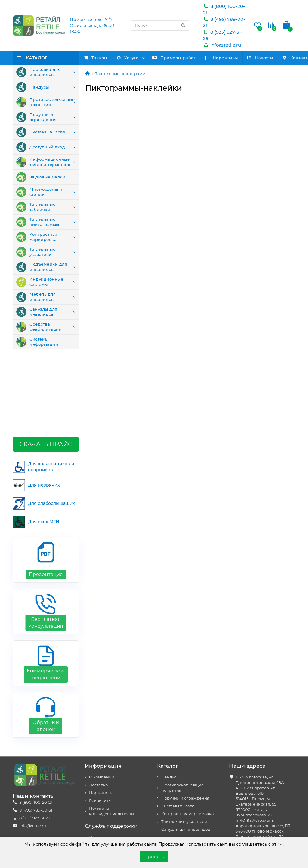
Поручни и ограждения (36, 118)
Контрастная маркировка (37, 241)
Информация (103, 692)
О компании (102, 703)
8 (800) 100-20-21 (36, 728)
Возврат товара (105, 771)
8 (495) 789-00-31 (36, 736)
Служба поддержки (111, 752)
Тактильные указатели (36, 256)
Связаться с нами (107, 764)
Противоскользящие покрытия (45, 103)
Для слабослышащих (44, 430)
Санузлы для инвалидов (37, 317)
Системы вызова (41, 134)
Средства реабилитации (39, 333)
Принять (154, 857)
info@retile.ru (222, 45)
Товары (100, 58)
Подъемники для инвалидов (42, 272)
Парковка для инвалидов (38, 72)
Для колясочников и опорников (43, 393)
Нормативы (254, 58)
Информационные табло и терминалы (44, 164)
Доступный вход (41, 149)
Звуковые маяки (41, 180)
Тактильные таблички (36, 210)
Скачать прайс (46, 370)
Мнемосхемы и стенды (39, 195)
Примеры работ (198, 58)
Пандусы (33, 88)
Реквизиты (100, 727)
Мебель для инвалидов (36, 302)
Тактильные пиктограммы (38, 226)
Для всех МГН (36, 448)
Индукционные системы (40, 287)
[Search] (160, 26)
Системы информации (37, 348)
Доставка (99, 711)
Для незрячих (36, 411)
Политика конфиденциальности (111, 737)
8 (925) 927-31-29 (35, 744)
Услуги (142, 58)
